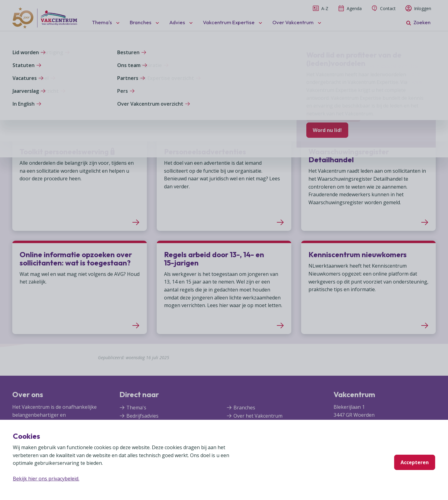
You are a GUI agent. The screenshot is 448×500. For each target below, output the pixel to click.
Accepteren (415, 462)
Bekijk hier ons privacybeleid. (46, 479)
